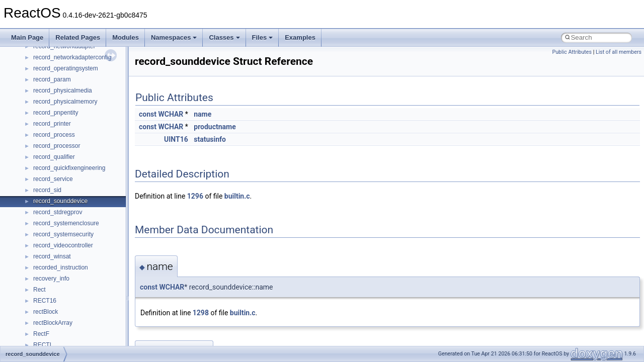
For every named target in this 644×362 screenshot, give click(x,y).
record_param (52, 79)
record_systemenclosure (66, 223)
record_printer (52, 124)
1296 (195, 196)
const (148, 114)
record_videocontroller (63, 245)
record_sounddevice (60, 201)
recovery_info (51, 279)
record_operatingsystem (66, 68)
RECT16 (45, 301)
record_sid (47, 190)
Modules (126, 37)
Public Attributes (572, 52)
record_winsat (52, 256)
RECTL (43, 345)
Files (263, 37)
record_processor (57, 146)
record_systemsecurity (63, 234)
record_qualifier (54, 157)
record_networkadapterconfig (72, 57)
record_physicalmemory (65, 102)
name (203, 114)
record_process (54, 135)
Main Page (27, 37)
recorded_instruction (61, 267)
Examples (300, 37)
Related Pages (78, 37)
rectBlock (46, 312)
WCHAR (171, 114)
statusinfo (210, 139)
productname (215, 127)
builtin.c (237, 196)
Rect (39, 290)
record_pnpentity (56, 113)
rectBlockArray (53, 323)
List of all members (619, 52)
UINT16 (176, 139)
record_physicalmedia (63, 90)
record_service (53, 179)
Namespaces (174, 37)
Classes (224, 37)
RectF (41, 334)
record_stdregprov (58, 212)
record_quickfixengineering (69, 168)
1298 (201, 313)
